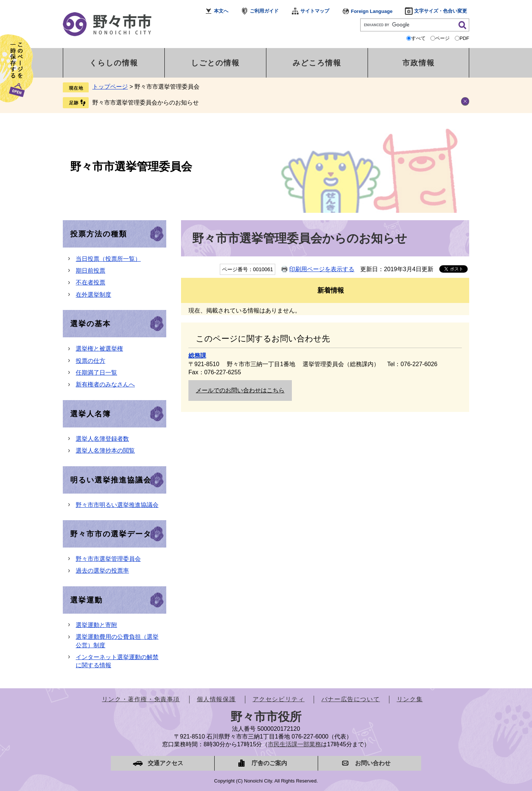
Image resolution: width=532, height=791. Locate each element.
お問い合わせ (373, 763)
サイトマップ (315, 11)
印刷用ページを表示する (322, 269)
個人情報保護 (216, 699)
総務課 (197, 356)
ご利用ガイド (264, 11)
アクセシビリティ (279, 699)
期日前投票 (91, 271)
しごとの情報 (215, 63)
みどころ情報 (317, 63)
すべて (418, 38)
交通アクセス (166, 763)
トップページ (110, 87)
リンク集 (410, 699)
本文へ (221, 11)
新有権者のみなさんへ (105, 384)
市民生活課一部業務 (294, 744)
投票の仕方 (91, 361)
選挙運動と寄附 (96, 625)
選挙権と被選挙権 (99, 349)
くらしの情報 (114, 63)
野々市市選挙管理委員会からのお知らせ (146, 103)
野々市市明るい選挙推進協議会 (117, 505)
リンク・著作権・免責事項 (141, 699)
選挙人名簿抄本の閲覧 (105, 451)
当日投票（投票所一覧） (108, 259)
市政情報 (419, 63)
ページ (442, 38)
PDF (464, 38)
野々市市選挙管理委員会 (131, 166)
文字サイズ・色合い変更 (441, 11)
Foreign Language (372, 11)
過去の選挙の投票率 (102, 571)
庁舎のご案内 (269, 763)
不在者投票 (91, 282)
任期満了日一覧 (96, 373)
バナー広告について (351, 699)
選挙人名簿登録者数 (102, 439)
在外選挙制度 (93, 295)
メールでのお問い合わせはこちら (240, 390)
